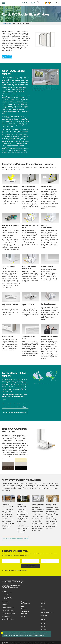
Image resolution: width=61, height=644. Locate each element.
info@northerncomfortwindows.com (11, 588)
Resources (43, 602)
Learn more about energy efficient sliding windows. (15, 412)
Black (21, 468)
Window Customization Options (8, 620)
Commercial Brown (8, 468)
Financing (42, 605)
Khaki (8, 464)
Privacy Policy (52, 643)
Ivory (21, 460)
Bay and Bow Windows (6, 616)
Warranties (43, 609)
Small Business (25, 611)
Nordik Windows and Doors (45, 633)
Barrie (42, 625)
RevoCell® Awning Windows (7, 609)
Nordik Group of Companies (43, 643)
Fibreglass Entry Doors (26, 603)
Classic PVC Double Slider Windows (9, 612)
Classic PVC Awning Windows (8, 610)
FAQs (42, 607)
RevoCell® (4, 606)
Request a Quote (6, 602)
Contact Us (43, 603)
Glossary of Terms (44, 616)
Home (4, 23)
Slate (21, 464)
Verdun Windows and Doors (38, 636)
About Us (43, 619)
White (8, 460)
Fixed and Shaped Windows (7, 618)
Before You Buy (43, 608)
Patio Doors (24, 609)
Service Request (44, 629)
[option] (45, 38)
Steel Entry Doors (25, 605)
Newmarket (43, 626)
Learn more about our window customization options (15, 538)
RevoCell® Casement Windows (8, 607)
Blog (42, 617)
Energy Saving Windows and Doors (47, 613)
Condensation (43, 614)
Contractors (24, 614)
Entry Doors (24, 602)
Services (23, 616)
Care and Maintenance (45, 611)
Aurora (42, 628)
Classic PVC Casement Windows (8, 615)
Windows (9, 23)
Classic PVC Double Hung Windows (9, 614)
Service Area (43, 623)
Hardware (23, 607)
